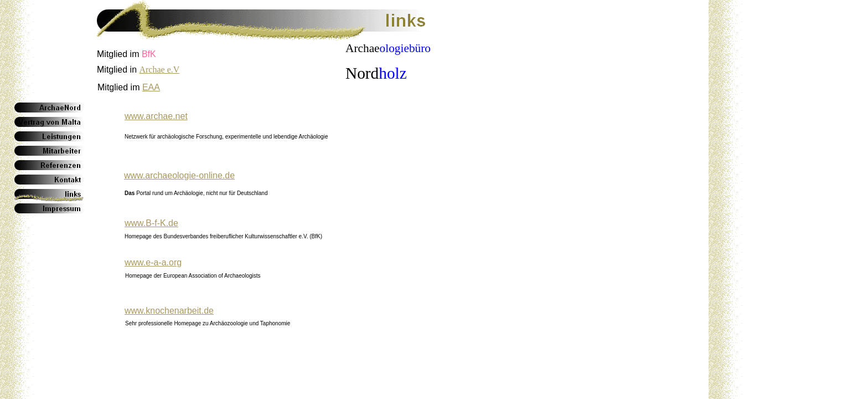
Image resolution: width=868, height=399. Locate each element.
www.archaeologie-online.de (179, 175)
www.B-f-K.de (151, 223)
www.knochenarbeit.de (169, 311)
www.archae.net (156, 116)
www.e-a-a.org (153, 262)
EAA (151, 87)
